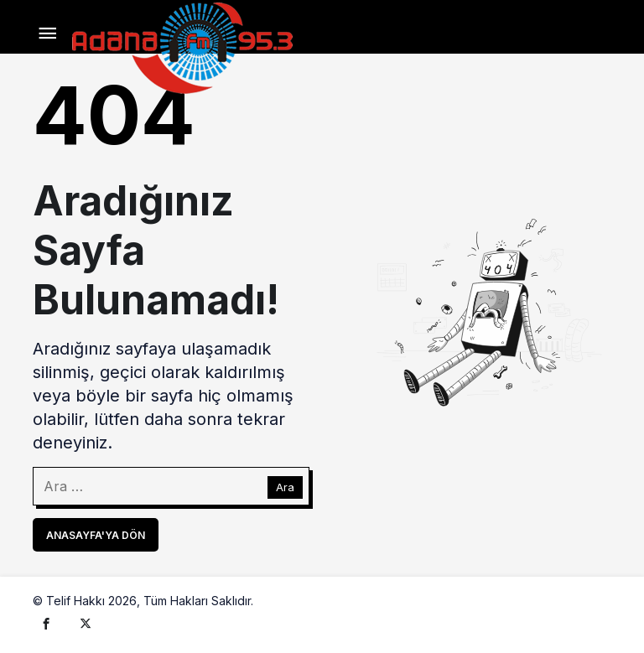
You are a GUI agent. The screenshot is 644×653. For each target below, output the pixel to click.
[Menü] (47, 34)
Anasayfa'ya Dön (96, 535)
